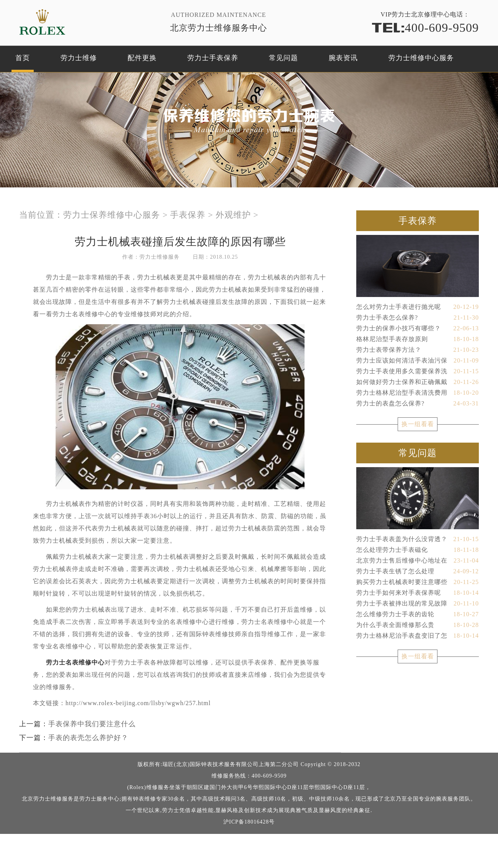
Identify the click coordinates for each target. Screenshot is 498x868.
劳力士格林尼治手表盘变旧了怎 (418, 636)
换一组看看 (418, 424)
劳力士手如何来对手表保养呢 (418, 593)
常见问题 (283, 58)
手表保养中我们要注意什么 (92, 724)
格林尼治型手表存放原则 (418, 339)
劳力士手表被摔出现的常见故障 (418, 604)
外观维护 (233, 215)
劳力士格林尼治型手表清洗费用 (418, 393)
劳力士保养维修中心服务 (112, 215)
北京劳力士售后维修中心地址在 (418, 561)
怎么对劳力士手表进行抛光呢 (418, 307)
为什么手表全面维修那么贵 (418, 625)
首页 (23, 58)
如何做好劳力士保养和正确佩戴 (418, 382)
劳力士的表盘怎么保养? (418, 404)
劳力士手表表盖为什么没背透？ (418, 539)
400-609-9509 (425, 27)
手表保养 (188, 215)
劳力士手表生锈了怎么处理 (418, 571)
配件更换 (142, 58)
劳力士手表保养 (213, 58)
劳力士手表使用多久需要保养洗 (418, 371)
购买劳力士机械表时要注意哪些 (418, 582)
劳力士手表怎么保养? (418, 318)
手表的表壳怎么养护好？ (88, 738)
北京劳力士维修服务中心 (219, 28)
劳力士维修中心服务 (421, 58)
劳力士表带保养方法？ (418, 350)
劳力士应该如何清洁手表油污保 (418, 361)
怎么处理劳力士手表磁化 (418, 550)
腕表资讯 (343, 58)
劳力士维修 (79, 58)
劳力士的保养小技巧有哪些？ (418, 328)
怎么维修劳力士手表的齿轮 (418, 614)
